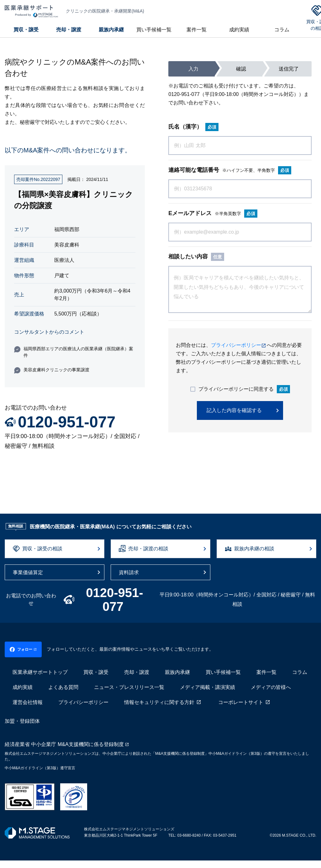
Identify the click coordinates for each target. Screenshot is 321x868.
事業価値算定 (28, 572)
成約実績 (239, 30)
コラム (282, 30)
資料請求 (129, 572)
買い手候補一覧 (154, 30)
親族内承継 (111, 30)
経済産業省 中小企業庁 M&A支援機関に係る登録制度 (64, 752)
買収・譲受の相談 (42, 549)
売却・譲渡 (69, 30)
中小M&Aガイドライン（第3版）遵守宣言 (40, 775)
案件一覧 (197, 30)
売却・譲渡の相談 (148, 549)
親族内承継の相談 (254, 549)
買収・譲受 (26, 30)
